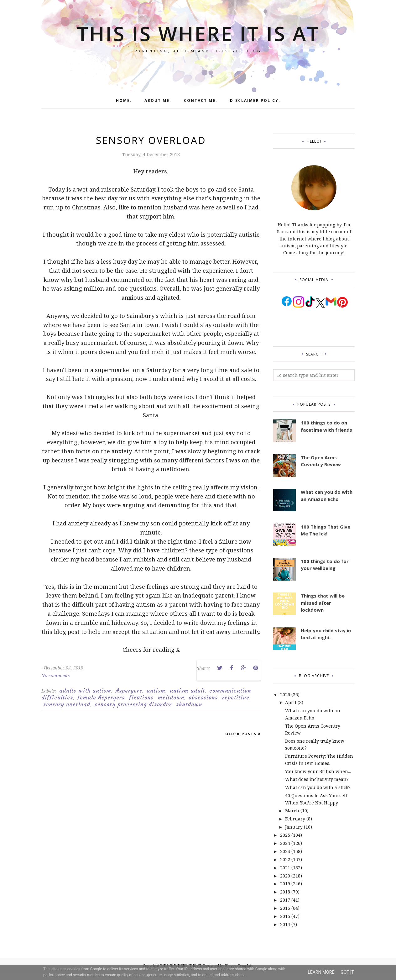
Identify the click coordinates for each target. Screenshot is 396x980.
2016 (285, 908)
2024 (285, 843)
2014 (285, 924)
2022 (285, 859)
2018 (285, 892)
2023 (285, 851)
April (291, 702)
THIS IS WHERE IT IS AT (198, 31)
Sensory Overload (151, 140)
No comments (56, 675)
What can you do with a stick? (318, 787)
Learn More (321, 972)
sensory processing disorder (133, 704)
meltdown (171, 698)
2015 (285, 916)
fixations (141, 698)
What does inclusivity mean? (317, 779)
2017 (285, 900)
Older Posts (241, 734)
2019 (285, 884)
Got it (347, 972)
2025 (285, 835)
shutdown (189, 704)
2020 (285, 876)
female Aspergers (101, 698)
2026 (285, 695)
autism (156, 691)
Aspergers (129, 691)
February (295, 819)
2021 (285, 868)
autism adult (187, 691)
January (294, 827)
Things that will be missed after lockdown (323, 603)
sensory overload (67, 704)
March (292, 811)
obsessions (203, 698)
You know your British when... (318, 771)
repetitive (236, 698)
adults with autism (85, 691)
